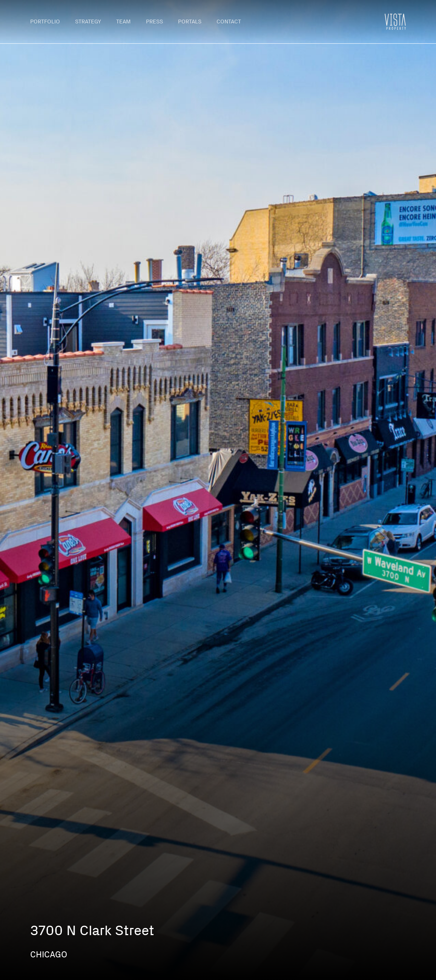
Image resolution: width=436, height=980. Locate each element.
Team (124, 21)
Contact (229, 21)
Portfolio (45, 21)
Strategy (88, 21)
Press (154, 21)
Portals (190, 21)
